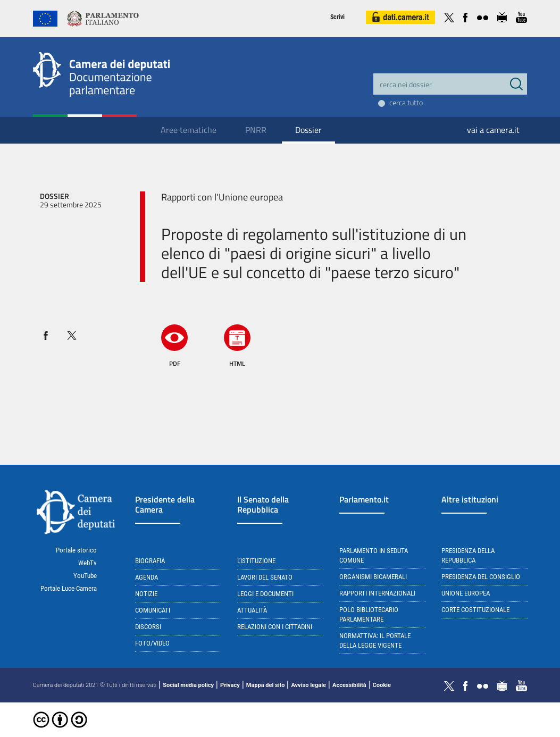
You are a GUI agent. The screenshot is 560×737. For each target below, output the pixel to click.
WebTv (87, 563)
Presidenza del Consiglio (481, 577)
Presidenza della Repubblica (468, 555)
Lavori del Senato (265, 577)
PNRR (256, 130)
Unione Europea (466, 593)
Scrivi (337, 17)
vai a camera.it (493, 130)
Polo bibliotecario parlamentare (369, 614)
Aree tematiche (189, 130)
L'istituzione (256, 561)
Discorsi (148, 627)
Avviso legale (308, 685)
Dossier (308, 130)
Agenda (147, 577)
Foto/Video (152, 643)
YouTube (85, 576)
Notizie (146, 594)
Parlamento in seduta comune (374, 555)
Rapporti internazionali (377, 593)
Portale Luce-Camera (69, 588)
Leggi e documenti (265, 594)
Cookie (382, 685)
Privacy (230, 685)
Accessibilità (349, 685)
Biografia (150, 561)
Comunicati (153, 610)
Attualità (252, 610)
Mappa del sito (266, 685)
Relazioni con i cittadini (275, 627)
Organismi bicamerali (373, 577)
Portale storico (76, 550)
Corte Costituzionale (475, 610)
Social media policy (188, 685)
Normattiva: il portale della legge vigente (375, 640)
